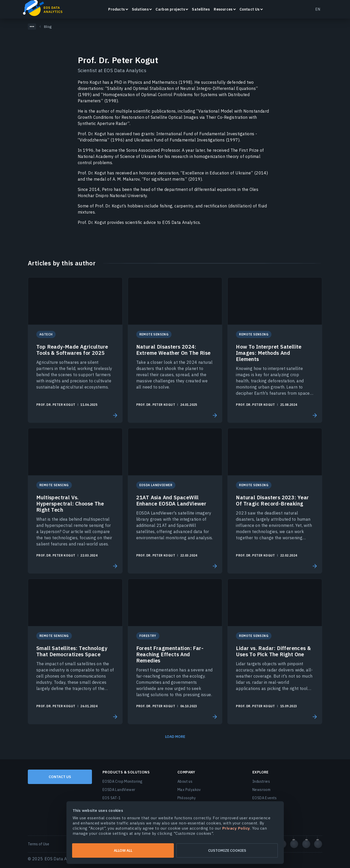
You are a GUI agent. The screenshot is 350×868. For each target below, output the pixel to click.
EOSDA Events (265, 798)
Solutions (140, 9)
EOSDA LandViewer (119, 790)
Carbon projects (170, 9)
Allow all (123, 850)
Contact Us (250, 9)
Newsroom (261, 790)
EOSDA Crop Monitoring (122, 781)
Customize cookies (227, 850)
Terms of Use (39, 844)
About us (185, 781)
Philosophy (187, 798)
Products (116, 9)
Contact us (60, 777)
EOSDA (45, 9)
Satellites (201, 9)
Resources (223, 9)
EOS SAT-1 (112, 798)
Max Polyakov (189, 790)
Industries (261, 781)
